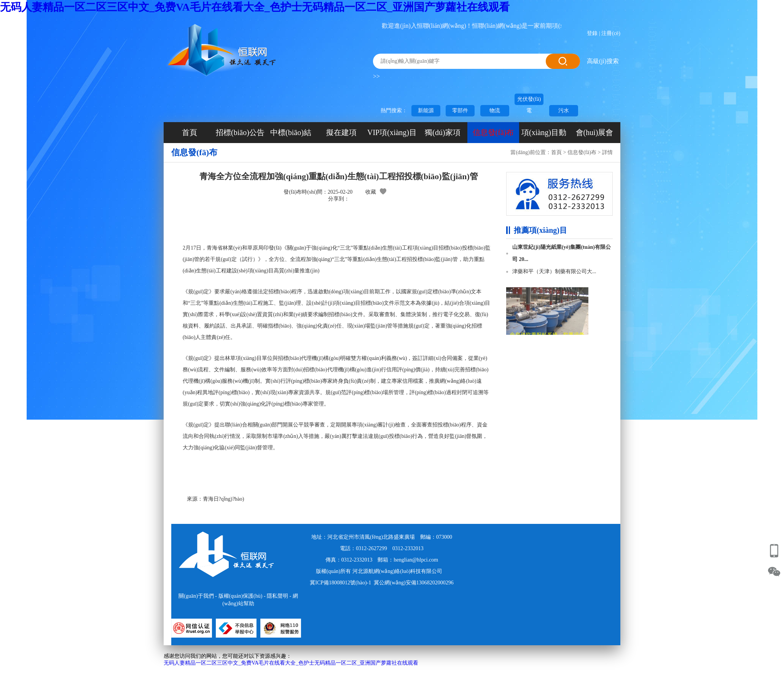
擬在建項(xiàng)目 (341, 136)
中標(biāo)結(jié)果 (291, 136)
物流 (495, 111)
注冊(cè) (611, 33)
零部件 (460, 111)
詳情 (607, 152)
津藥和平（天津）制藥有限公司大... (554, 271)
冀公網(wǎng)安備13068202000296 (414, 583)
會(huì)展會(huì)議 (595, 136)
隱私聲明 (277, 596)
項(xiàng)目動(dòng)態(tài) (544, 136)
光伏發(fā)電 (529, 101)
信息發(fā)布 (493, 132)
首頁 (190, 132)
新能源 (426, 111)
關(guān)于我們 (196, 596)
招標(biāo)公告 (240, 132)
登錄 (592, 33)
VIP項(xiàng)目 (392, 132)
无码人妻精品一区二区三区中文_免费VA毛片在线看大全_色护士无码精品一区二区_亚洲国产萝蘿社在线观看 (255, 7)
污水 (564, 111)
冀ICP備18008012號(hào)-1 (340, 583)
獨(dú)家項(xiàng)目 (442, 136)
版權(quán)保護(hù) (241, 596)
